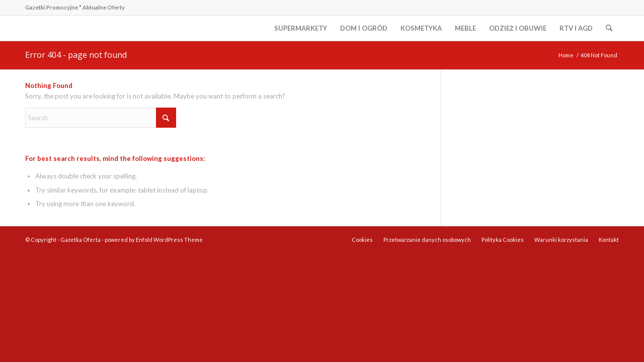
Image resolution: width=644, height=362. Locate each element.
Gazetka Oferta (80, 240)
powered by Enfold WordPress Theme (154, 240)
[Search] (609, 28)
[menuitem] (301, 28)
